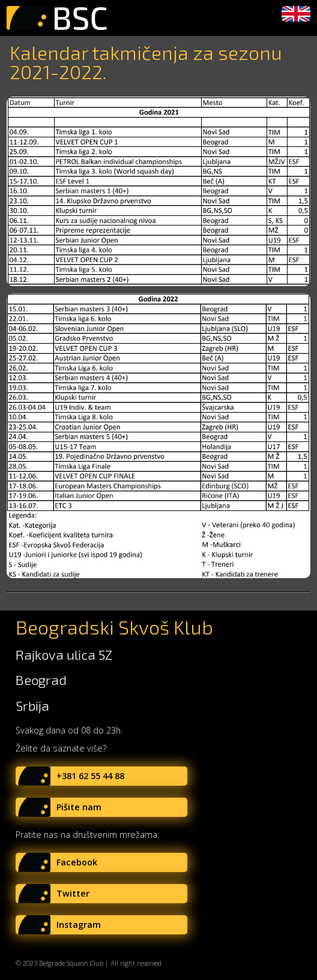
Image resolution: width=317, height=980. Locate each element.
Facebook (77, 862)
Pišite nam (79, 807)
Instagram (79, 925)
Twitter (73, 893)
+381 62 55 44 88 (90, 776)
